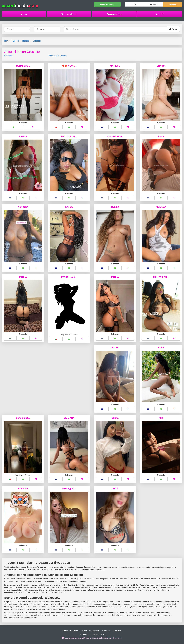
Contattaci (118, 631)
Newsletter (173, 4)
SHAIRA (161, 66)
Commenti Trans (114, 14)
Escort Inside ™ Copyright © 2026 (92, 634)
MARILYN (115, 66)
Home (24, 14)
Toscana (26, 41)
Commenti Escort (69, 14)
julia (161, 418)
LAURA (23, 136)
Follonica (8, 56)
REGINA (115, 348)
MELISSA (161, 207)
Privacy (84, 631)
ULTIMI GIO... (23, 66)
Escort (16, 41)
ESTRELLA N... (69, 277)
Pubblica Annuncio (107, 4)
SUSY (161, 348)
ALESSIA (23, 488)
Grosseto (37, 41)
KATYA (69, 207)
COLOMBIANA (115, 136)
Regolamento (94, 631)
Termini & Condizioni (70, 631)
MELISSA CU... (69, 136)
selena (115, 418)
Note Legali (107, 631)
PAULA (23, 277)
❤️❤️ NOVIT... (69, 66)
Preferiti (160, 14)
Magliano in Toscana (58, 56)
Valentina (23, 207)
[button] (13, 127)
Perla (161, 136)
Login (134, 4)
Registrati (153, 4)
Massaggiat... (69, 488)
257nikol (115, 207)
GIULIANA (69, 418)
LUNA (115, 488)
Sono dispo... (23, 418)
